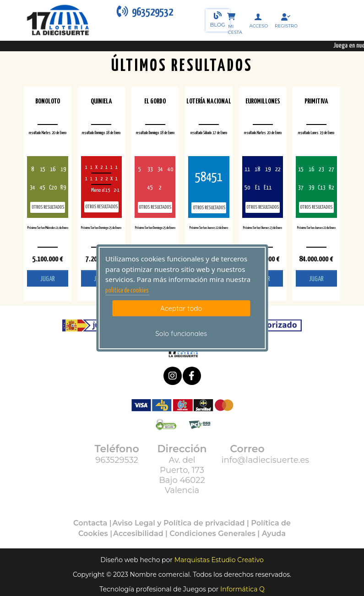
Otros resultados (48, 207)
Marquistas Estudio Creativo (219, 560)
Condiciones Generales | (215, 534)
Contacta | (92, 523)
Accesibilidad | (141, 534)
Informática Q (242, 589)
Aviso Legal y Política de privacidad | (182, 523)
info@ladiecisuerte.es (265, 460)
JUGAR (48, 279)
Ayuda (274, 534)
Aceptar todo (181, 308)
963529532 (117, 460)
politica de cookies (127, 291)
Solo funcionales (181, 333)
